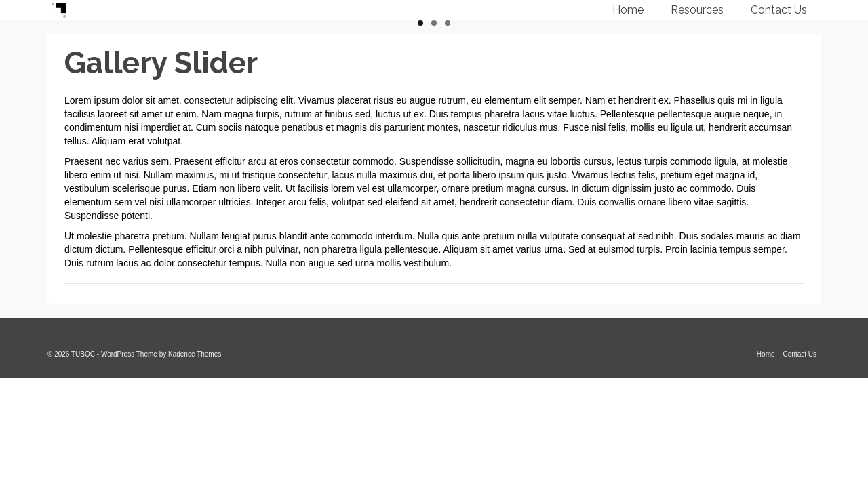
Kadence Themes (195, 354)
